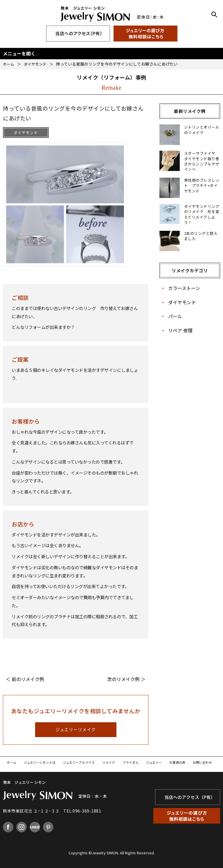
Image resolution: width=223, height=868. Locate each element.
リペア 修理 (180, 330)
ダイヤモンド (182, 302)
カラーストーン (184, 288)
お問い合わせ (202, 762)
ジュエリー (154, 762)
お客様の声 (177, 762)
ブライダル (131, 762)
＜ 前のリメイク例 (25, 679)
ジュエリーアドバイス (79, 762)
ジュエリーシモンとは (40, 762)
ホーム (11, 762)
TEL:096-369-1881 (82, 811)
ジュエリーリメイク (76, 729)
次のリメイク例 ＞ (126, 679)
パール (175, 316)
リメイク (109, 762)
